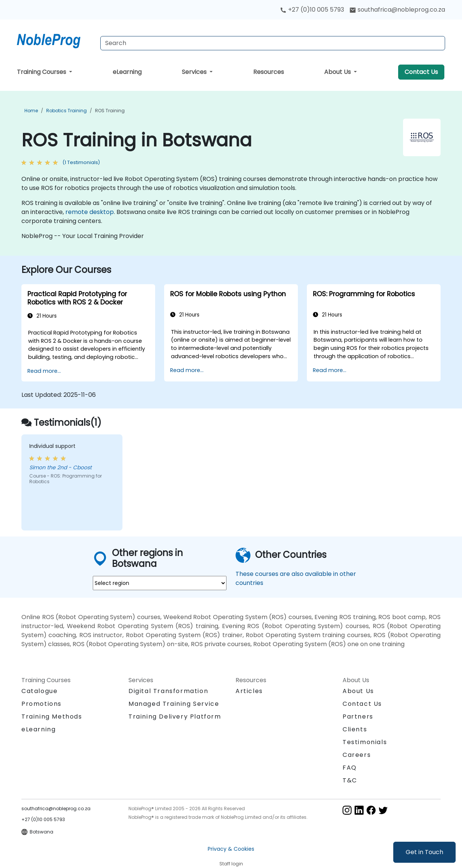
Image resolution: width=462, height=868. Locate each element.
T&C (350, 780)
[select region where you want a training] (160, 583)
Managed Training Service (174, 704)
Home (31, 111)
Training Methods (52, 717)
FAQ (350, 768)
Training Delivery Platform (175, 717)
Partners (358, 717)
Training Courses (42, 72)
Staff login (231, 864)
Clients (355, 729)
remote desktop (90, 212)
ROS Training (110, 111)
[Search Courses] (273, 43)
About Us (338, 72)
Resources (269, 72)
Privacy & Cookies (231, 849)
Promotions (42, 704)
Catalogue (39, 691)
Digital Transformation (168, 691)
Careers (357, 755)
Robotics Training (66, 111)
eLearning (127, 72)
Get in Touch (424, 852)
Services (195, 72)
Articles (249, 691)
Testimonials (365, 742)
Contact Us (421, 72)
